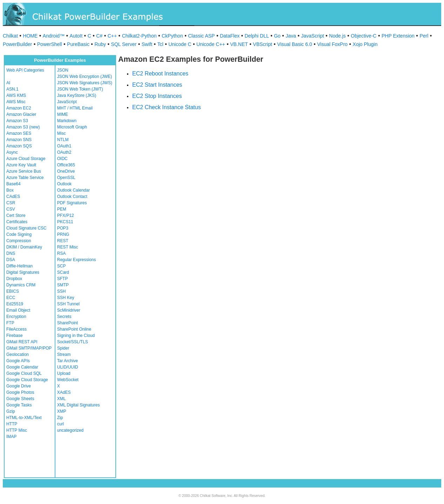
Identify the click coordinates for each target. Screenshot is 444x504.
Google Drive (19, 386)
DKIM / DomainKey (24, 247)
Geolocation (18, 354)
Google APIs (18, 361)
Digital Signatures (23, 272)
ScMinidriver (69, 310)
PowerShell (50, 44)
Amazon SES (19, 133)
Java (291, 36)
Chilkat (10, 36)
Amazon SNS (19, 140)
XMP (62, 411)
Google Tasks (19, 405)
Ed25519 (15, 304)
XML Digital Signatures (79, 405)
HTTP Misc (17, 430)
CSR (11, 203)
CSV (11, 209)
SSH (62, 291)
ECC (11, 298)
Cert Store (16, 215)
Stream (64, 354)
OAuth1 (64, 146)
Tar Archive (68, 361)
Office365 (66, 165)
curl (60, 424)
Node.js (337, 36)
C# (99, 36)
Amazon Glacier (21, 114)
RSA (62, 253)
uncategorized (70, 430)
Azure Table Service (25, 178)
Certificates (17, 222)
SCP (62, 266)
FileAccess (16, 329)
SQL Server (124, 44)
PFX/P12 (66, 215)
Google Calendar (22, 367)
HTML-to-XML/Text (24, 418)
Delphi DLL (257, 36)
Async (12, 152)
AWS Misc (16, 102)
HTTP (12, 424)
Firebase (15, 336)
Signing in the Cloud (76, 336)
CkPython (172, 36)
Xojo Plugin (365, 44)
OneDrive (66, 171)
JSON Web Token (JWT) (80, 89)
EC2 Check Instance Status (167, 107)
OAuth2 (64, 152)
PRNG (63, 234)
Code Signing (19, 234)
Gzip (11, 411)
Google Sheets (20, 399)
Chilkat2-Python (139, 36)
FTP (10, 323)
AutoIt (76, 36)
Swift (147, 44)
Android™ (54, 36)
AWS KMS (16, 95)
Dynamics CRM (21, 285)
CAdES (13, 197)
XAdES (64, 392)
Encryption (16, 317)
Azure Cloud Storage (26, 159)
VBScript (262, 44)
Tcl (160, 44)
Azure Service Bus (24, 171)
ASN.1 (12, 89)
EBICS (13, 291)
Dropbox (14, 279)
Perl (424, 36)
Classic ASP (201, 36)
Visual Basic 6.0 (294, 44)
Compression (19, 241)
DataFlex (230, 36)
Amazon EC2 (19, 108)
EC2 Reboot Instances (160, 74)
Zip (60, 418)
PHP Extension (398, 36)
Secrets (64, 317)
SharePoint (68, 323)
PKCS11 (65, 222)
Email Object (18, 310)
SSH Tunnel (68, 304)
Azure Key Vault (21, 165)
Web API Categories (25, 70)
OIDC (62, 159)
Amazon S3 (17, 121)
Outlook (64, 184)
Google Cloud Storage (27, 380)
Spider (63, 348)
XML (62, 399)
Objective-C (364, 36)
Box (10, 190)
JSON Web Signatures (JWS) (85, 83)
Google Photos (20, 392)
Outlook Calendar (73, 190)
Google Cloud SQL (24, 373)
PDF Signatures (72, 203)
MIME (63, 114)
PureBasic (78, 44)
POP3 (63, 228)
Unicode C (180, 44)
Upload (64, 373)
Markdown (67, 121)
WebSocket (68, 380)
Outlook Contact (72, 197)
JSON (63, 70)
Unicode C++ (211, 44)
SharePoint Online (74, 329)
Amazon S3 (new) (23, 127)
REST (63, 241)
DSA (11, 260)
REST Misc (68, 247)
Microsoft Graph (72, 127)
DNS (11, 253)
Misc (62, 133)
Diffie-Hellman (19, 266)
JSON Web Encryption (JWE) (85, 77)
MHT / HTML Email (75, 108)
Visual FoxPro (332, 44)
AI (8, 83)
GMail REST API (22, 342)
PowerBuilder (17, 44)
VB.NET (239, 44)
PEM (62, 209)
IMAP (11, 437)
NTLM (63, 140)
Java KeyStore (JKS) (77, 95)
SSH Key (66, 298)
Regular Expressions (77, 260)
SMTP (63, 285)
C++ (112, 36)
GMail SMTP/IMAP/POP (29, 348)
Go (277, 36)
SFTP (63, 279)
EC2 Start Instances (157, 85)
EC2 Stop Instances (157, 96)
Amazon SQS (19, 146)
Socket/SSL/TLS (73, 342)
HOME (30, 36)
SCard (63, 272)
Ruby (100, 44)
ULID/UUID (68, 367)
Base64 (14, 184)
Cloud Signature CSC (26, 228)
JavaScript (313, 36)
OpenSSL (66, 178)
